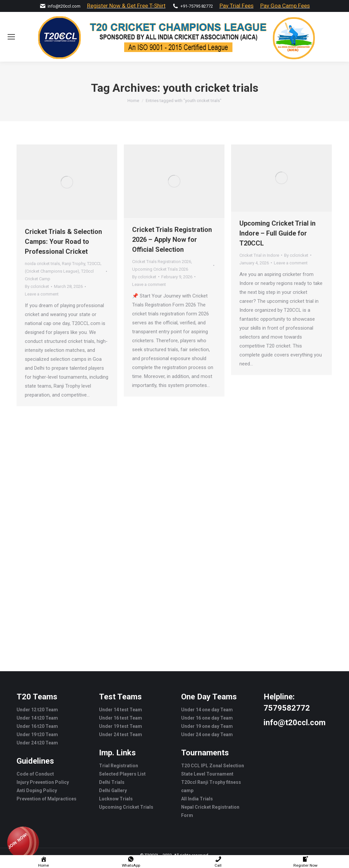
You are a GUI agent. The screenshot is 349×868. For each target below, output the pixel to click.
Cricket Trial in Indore (259, 255)
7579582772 (287, 708)
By (37, 286)
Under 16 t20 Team (37, 726)
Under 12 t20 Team (37, 710)
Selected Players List (122, 774)
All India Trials (197, 799)
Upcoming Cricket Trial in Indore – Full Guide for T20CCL (277, 233)
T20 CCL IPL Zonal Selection (213, 766)
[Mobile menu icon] (11, 37)
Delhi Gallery (113, 790)
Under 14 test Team (121, 710)
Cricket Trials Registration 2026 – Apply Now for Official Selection (172, 240)
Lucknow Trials (116, 799)
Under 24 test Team (121, 734)
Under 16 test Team (121, 718)
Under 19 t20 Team (37, 734)
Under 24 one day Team (207, 734)
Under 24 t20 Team (37, 743)
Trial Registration (119, 766)
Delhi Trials (112, 782)
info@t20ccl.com (64, 6)
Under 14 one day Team (207, 710)
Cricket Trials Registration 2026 (162, 262)
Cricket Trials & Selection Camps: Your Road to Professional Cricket (63, 242)
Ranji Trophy (74, 264)
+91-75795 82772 (197, 6)
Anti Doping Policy (37, 790)
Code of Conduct (35, 774)
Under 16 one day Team (207, 718)
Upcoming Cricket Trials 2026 (160, 269)
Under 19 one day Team (207, 726)
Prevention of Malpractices (47, 799)
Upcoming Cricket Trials (126, 807)
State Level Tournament (207, 774)
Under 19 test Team (121, 726)
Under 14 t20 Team (37, 718)
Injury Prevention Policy (43, 782)
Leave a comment (42, 294)
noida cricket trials (42, 264)
